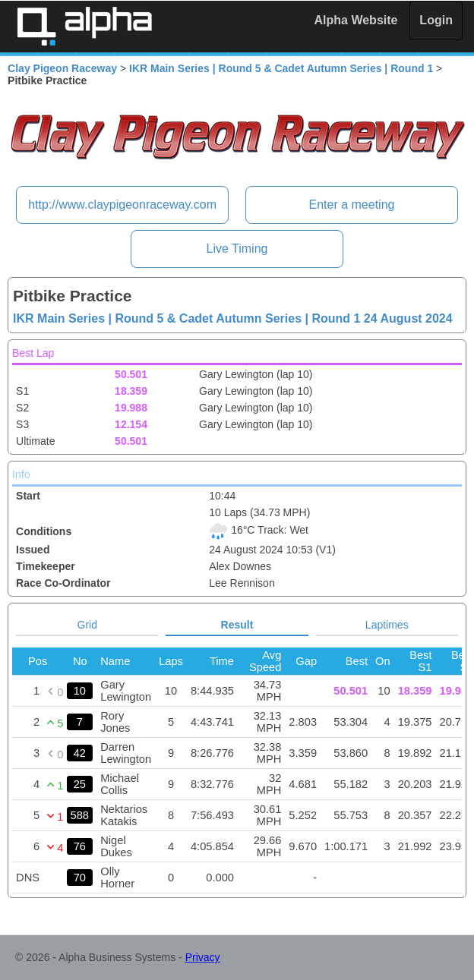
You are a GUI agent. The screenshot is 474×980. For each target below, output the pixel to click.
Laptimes (387, 625)
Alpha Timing (84, 26)
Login (436, 20)
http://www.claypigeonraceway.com (122, 205)
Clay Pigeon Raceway (62, 68)
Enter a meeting (351, 205)
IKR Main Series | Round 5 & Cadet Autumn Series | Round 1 (281, 68)
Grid (87, 625)
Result (237, 625)
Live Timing (237, 249)
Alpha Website (356, 20)
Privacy (203, 957)
